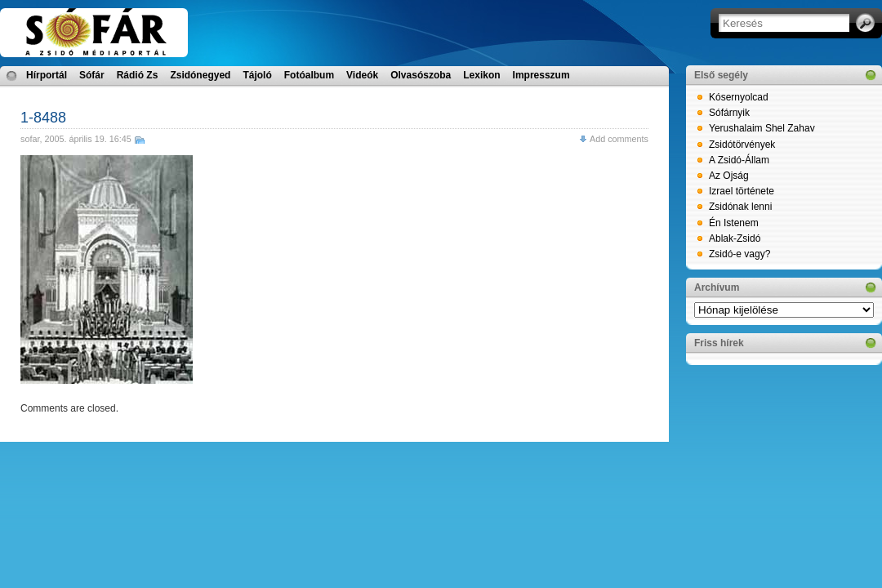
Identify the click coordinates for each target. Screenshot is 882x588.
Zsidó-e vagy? (739, 254)
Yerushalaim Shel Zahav (762, 128)
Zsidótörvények (742, 145)
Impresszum (541, 75)
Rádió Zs (138, 75)
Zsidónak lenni (740, 207)
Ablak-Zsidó (735, 238)
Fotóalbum (309, 75)
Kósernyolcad (739, 97)
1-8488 (43, 118)
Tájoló (257, 75)
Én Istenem (734, 223)
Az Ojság (729, 176)
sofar (30, 139)
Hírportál (47, 75)
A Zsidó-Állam (739, 160)
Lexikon (481, 75)
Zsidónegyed (200, 75)
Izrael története (742, 191)
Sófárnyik (729, 113)
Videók (362, 75)
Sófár (92, 75)
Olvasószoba (421, 75)
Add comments (619, 139)
